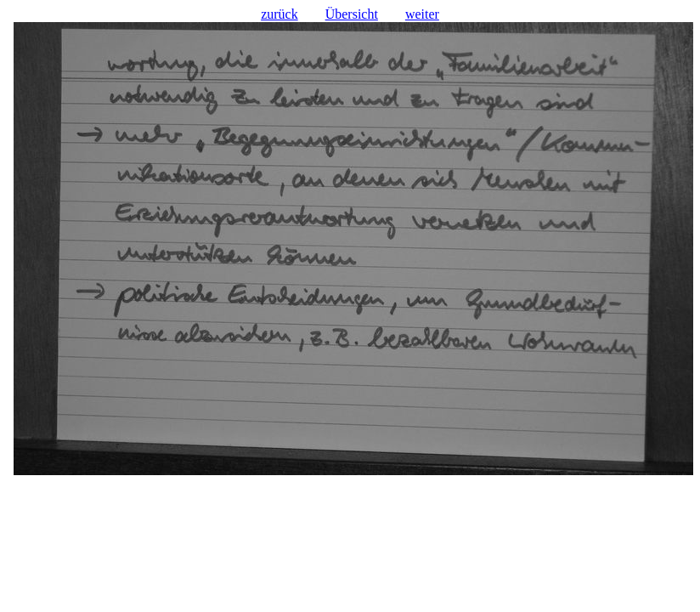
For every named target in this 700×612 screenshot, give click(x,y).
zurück (279, 14)
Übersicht (352, 14)
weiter (422, 14)
